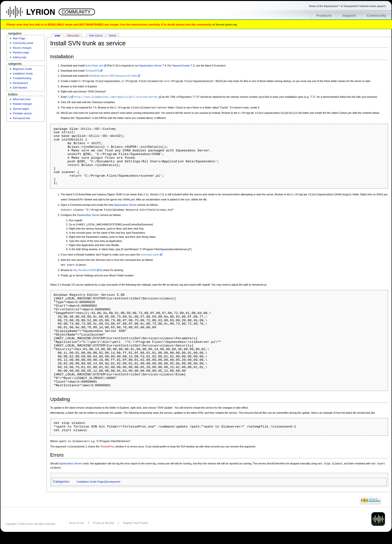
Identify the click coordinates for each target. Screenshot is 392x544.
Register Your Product (136, 520)
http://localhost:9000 (84, 268)
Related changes (23, 104)
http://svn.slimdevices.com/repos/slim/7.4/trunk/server (116, 97)
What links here (22, 99)
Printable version (22, 113)
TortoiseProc (107, 445)
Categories (61, 479)
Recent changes (22, 48)
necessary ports (150, 253)
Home (36, 14)
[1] (69, 97)
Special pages (21, 109)
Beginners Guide (22, 69)
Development (113, 479)
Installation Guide (23, 74)
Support (349, 16)
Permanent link (21, 118)
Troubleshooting (22, 78)
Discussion (73, 35)
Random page (21, 52)
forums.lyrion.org (226, 24)
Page (58, 35)
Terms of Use (77, 520)
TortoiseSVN (92, 71)
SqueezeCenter (181, 66)
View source (96, 35)
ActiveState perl (94, 66)
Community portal (23, 43)
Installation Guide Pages (91, 479)
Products (324, 16)
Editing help (20, 57)
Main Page (19, 38)
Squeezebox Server (151, 66)
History (113, 35)
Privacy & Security (104, 520)
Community (376, 16)
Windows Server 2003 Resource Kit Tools (113, 76)
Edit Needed (20, 88)
